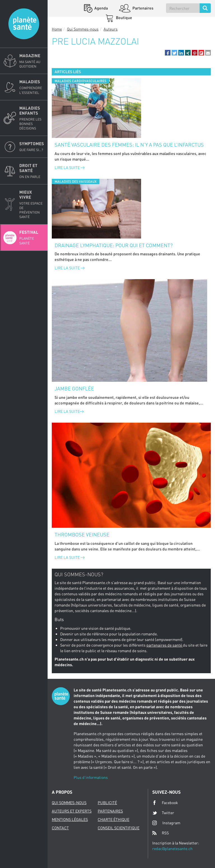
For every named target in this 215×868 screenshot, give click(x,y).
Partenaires (142, 8)
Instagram (166, 823)
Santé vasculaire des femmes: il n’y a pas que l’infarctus (129, 145)
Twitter (163, 813)
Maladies (32, 87)
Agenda (101, 8)
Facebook (165, 803)
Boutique (124, 18)
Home (57, 29)
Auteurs (111, 29)
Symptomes (32, 147)
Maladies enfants (32, 118)
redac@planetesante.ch (172, 849)
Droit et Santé (32, 171)
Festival (32, 237)
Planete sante (24, 24)
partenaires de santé (165, 645)
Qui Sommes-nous (83, 29)
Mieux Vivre (32, 204)
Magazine (32, 61)
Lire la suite (70, 167)
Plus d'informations (91, 777)
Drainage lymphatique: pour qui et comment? (114, 245)
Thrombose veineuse (82, 534)
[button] (168, 53)
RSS (161, 833)
